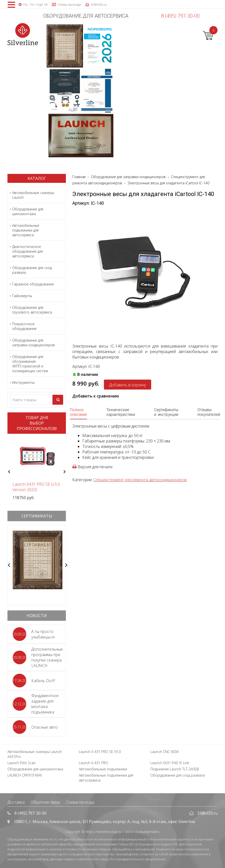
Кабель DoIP (43, 681)
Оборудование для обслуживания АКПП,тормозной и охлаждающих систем (30, 364)
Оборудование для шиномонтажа (28, 211)
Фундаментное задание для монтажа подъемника (45, 704)
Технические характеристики (121, 412)
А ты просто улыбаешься (43, 634)
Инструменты (23, 382)
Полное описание (78, 412)
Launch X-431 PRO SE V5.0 (100, 752)
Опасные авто (45, 727)
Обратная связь (45, 802)
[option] (37, 469)
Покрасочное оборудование (24, 326)
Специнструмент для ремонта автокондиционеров (140, 480)
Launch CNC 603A (165, 752)
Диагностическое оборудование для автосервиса (27, 251)
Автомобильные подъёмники (103, 769)
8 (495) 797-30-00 (180, 16)
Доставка (16, 802)
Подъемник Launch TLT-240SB (175, 769)
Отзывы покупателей (209, 412)
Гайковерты (22, 296)
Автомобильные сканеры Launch (33, 195)
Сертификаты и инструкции (166, 412)
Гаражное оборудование (33, 284)
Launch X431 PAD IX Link (170, 763)
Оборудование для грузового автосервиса (32, 310)
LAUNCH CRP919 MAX (25, 775)
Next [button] (67, 472)
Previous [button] (8, 472)
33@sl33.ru (207, 813)
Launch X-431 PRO (93, 763)
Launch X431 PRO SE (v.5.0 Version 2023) (36, 487)
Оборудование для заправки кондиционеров (33, 343)
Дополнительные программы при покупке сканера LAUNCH (47, 657)
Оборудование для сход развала (32, 270)
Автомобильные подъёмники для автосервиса (26, 230)
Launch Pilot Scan (22, 763)
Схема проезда (80, 802)
